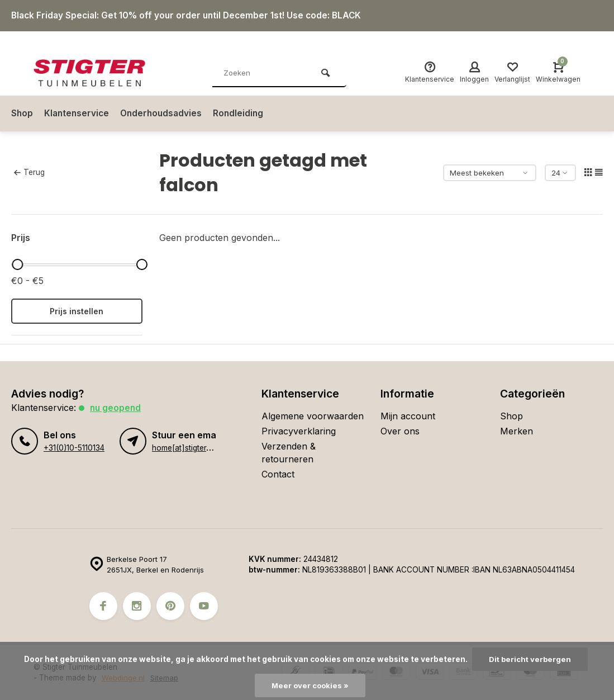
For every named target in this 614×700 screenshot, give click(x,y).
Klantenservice (78, 113)
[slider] (18, 264)
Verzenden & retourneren (289, 452)
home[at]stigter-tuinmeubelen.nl (208, 448)
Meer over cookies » (310, 685)
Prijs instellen (77, 311)
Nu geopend (116, 408)
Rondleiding (244, 113)
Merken (517, 431)
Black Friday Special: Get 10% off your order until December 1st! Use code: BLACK (191, 16)
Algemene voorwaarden (313, 416)
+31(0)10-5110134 (74, 448)
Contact (278, 474)
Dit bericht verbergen (530, 659)
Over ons (400, 431)
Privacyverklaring (299, 431)
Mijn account (408, 416)
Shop (22, 113)
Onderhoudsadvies (165, 113)
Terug (29, 172)
